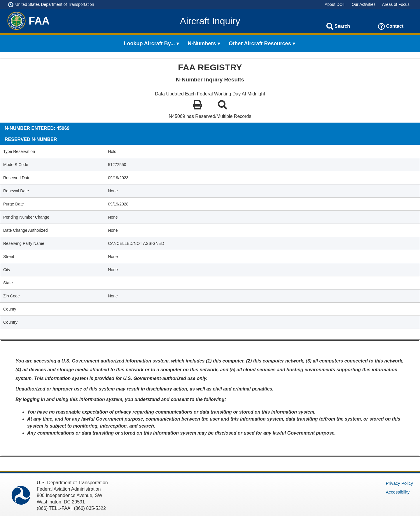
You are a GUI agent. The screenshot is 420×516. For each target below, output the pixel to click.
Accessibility (398, 492)
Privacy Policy (399, 483)
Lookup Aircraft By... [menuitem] (149, 43)
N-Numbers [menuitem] (202, 43)
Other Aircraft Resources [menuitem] (260, 43)
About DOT (335, 4)
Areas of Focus (396, 4)
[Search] (330, 26)
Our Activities (364, 4)
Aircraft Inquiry (210, 21)
